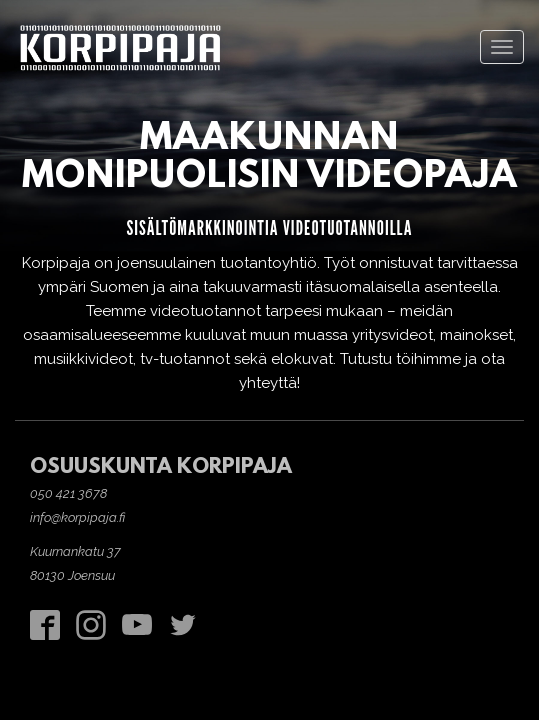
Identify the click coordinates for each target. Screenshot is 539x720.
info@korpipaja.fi (77, 517)
